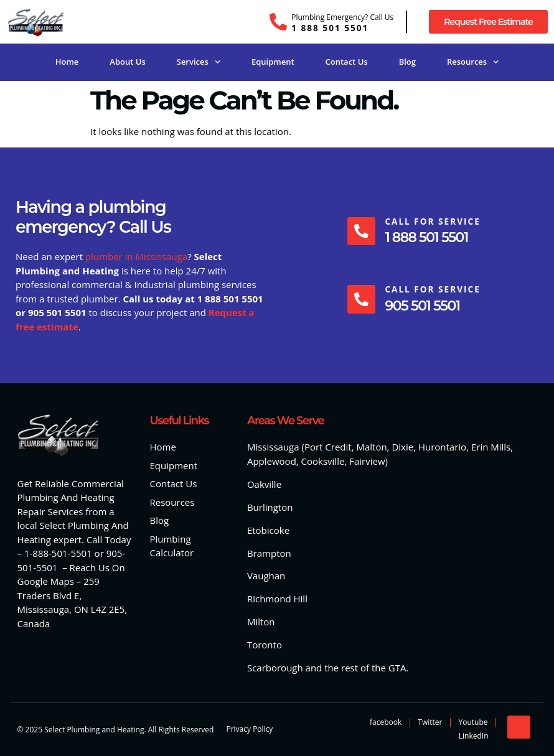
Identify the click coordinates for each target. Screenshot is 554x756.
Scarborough (275, 668)
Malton (371, 447)
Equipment (273, 62)
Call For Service (433, 221)
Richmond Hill (277, 599)
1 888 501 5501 (330, 28)
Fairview (367, 461)
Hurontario (442, 447)
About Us (127, 62)
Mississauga (273, 447)
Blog (407, 62)
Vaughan (266, 576)
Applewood (272, 461)
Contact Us (347, 62)
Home (67, 62)
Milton (261, 622)
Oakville (264, 484)
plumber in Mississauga (136, 256)
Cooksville (323, 461)
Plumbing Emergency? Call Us (342, 17)
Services (199, 62)
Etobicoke (268, 530)
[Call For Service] (362, 231)
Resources (473, 62)
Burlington (270, 507)
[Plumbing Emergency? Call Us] (278, 22)
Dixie (402, 447)
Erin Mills (491, 447)
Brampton (269, 553)
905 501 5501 (423, 306)
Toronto (265, 645)
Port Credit (328, 447)
